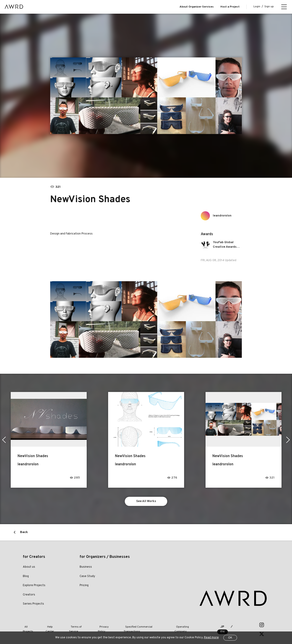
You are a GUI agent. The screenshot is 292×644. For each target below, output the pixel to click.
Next (288, 440)
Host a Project (230, 7)
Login (257, 7)
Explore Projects (34, 586)
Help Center (51, 626)
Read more (211, 638)
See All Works (146, 502)
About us (29, 568)
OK (230, 638)
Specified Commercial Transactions (139, 626)
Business (86, 568)
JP (220, 626)
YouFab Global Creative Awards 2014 (226, 245)
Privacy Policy (101, 626)
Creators (29, 596)
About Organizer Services (197, 7)
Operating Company (180, 626)
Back (24, 533)
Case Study (87, 577)
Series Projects (33, 605)
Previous (4, 440)
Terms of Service (76, 626)
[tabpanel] (146, 96)
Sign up (269, 7)
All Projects (30, 626)
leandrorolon (223, 216)
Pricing (84, 586)
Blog (26, 577)
